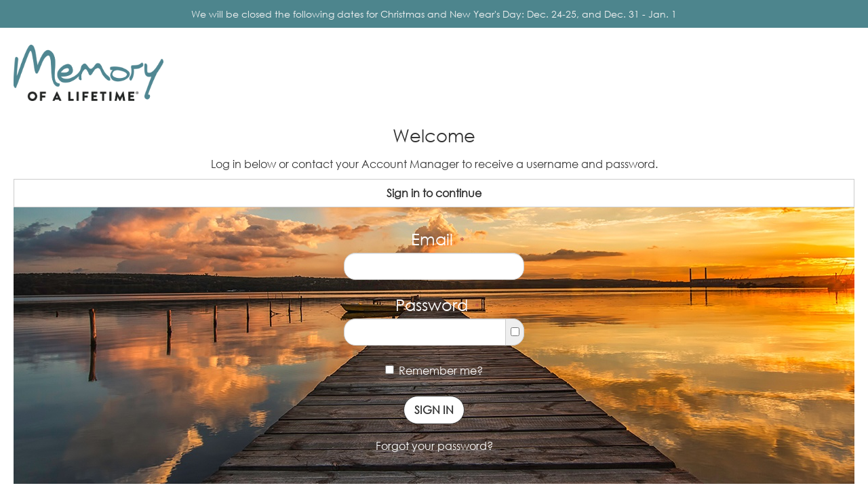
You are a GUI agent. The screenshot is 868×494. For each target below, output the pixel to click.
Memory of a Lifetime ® (83, 104)
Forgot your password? (434, 446)
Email (438, 239)
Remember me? (434, 371)
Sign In (434, 410)
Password (437, 305)
